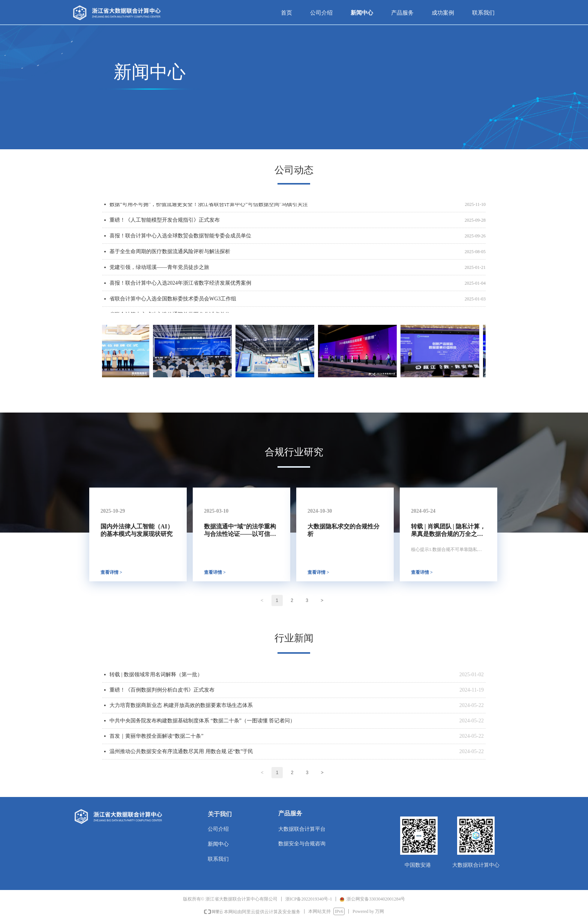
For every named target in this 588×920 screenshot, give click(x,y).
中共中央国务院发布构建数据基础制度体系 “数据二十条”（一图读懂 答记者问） (202, 721)
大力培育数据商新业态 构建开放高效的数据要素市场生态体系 (181, 705)
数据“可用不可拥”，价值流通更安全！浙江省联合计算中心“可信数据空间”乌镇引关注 (209, 205)
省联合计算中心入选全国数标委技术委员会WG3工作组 (173, 300)
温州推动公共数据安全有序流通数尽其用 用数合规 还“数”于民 (181, 751)
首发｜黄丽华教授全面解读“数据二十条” (156, 736)
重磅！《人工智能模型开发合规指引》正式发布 (165, 221)
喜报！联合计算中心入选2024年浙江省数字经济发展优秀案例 (180, 284)
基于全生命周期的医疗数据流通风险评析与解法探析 (170, 253)
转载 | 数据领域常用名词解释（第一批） (156, 675)
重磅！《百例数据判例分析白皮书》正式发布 (162, 690)
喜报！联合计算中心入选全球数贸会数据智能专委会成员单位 (180, 237)
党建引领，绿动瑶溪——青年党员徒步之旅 (159, 268)
